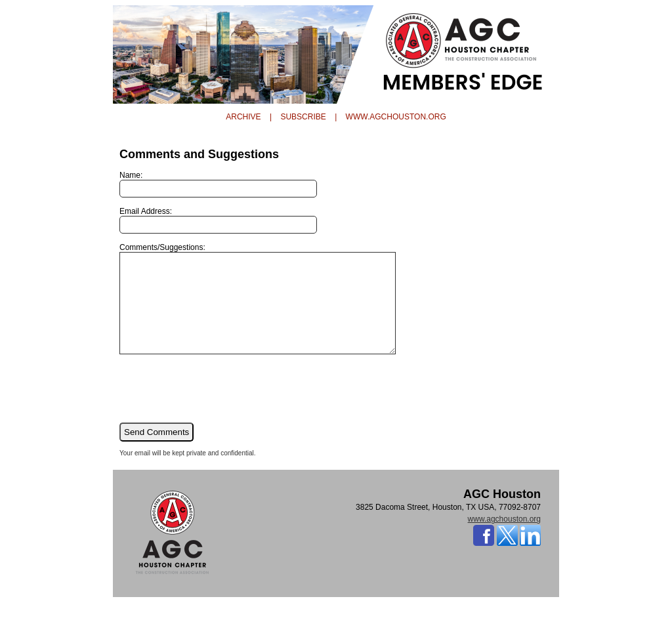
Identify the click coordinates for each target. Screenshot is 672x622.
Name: (218, 184)
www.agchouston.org (504, 539)
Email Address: (218, 220)
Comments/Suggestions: (274, 308)
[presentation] (219, 407)
